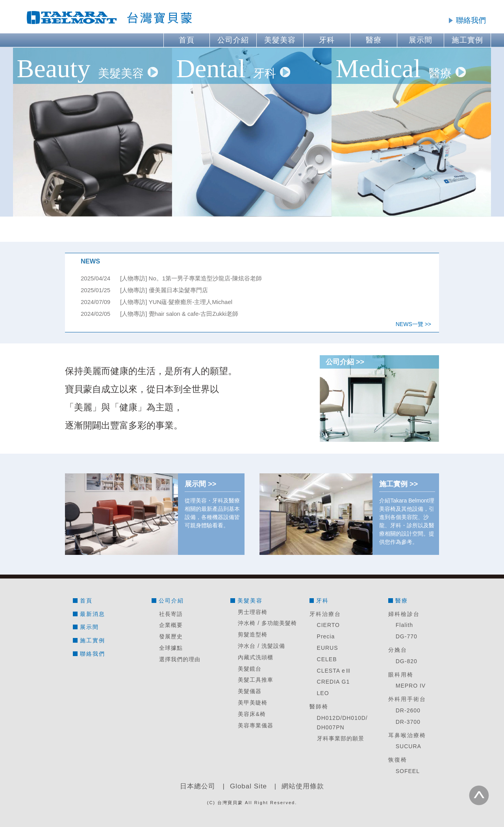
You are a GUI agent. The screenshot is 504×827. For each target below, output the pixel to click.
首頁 (187, 40)
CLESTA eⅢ (334, 671)
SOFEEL (408, 771)
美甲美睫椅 (253, 703)
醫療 (374, 40)
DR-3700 (408, 722)
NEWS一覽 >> (413, 324)
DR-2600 (408, 710)
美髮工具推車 (256, 680)
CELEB (327, 659)
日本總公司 (198, 786)
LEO (323, 693)
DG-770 (407, 636)
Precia (326, 636)
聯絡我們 (471, 20)
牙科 (327, 40)
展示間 (421, 40)
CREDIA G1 (334, 682)
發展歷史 (171, 636)
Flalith (404, 625)
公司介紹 (233, 40)
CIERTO (328, 625)
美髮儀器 (250, 691)
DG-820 (407, 661)
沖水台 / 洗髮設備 (261, 646)
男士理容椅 (253, 612)
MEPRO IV (411, 686)
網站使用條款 (303, 786)
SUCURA (409, 746)
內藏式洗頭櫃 (256, 657)
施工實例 (467, 40)
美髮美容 (280, 40)
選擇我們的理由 (180, 659)
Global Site (248, 786)
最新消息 (93, 614)
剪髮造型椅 (253, 634)
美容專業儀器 (256, 725)
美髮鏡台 (250, 669)
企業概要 (171, 625)
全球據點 (171, 648)
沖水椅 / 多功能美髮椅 (267, 623)
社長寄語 (171, 614)
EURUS (328, 648)
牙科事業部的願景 (341, 738)
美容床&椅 (252, 714)
